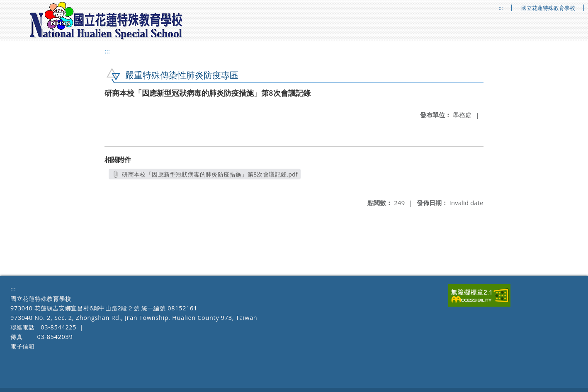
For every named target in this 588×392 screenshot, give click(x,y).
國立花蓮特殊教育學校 (548, 8)
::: (501, 8)
